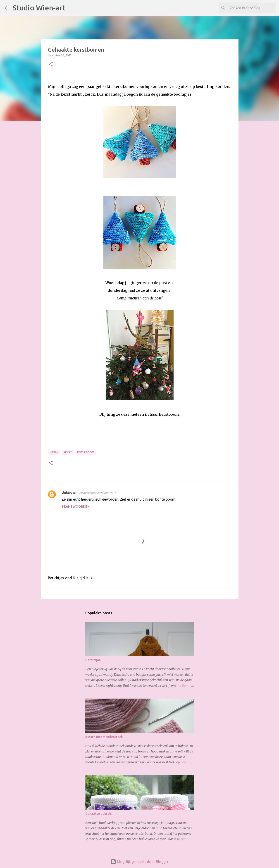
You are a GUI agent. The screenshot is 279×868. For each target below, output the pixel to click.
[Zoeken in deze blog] (252, 8)
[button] (51, 65)
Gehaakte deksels (98, 814)
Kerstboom (86, 452)
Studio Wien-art (39, 8)
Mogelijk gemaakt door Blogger (140, 862)
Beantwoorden (76, 506)
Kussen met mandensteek (104, 737)
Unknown (69, 492)
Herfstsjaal (93, 660)
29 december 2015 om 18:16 (98, 493)
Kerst (68, 452)
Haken (54, 452)
